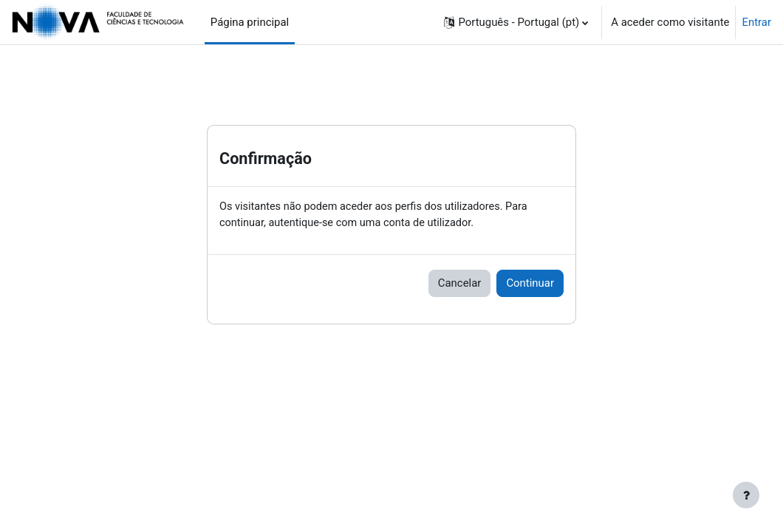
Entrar (756, 22)
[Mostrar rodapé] (746, 495)
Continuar (530, 284)
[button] (516, 22)
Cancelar (460, 284)
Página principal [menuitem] (250, 22)
